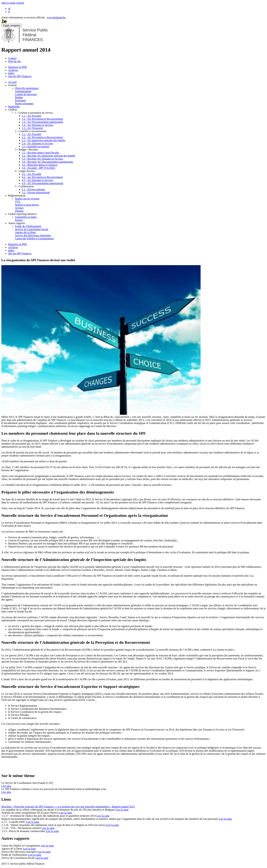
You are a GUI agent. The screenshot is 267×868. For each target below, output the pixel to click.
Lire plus (6, 786)
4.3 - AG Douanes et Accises (37, 180)
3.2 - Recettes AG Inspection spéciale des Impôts (49, 156)
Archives (13, 70)
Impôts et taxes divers (27, 205)
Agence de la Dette (25, 232)
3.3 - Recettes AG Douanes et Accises (42, 159)
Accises (19, 208)
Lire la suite (122, 810)
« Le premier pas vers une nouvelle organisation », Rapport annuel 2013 (96, 807)
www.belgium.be (56, 17)
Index (11, 73)
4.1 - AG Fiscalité (32, 174)
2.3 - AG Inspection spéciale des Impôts (44, 140)
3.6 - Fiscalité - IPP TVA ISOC (39, 168)
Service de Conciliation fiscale (32, 229)
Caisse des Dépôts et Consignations (34, 238)
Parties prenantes (24, 104)
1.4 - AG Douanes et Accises (37, 125)
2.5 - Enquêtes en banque (36, 146)
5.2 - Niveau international (36, 192)
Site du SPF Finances (20, 76)
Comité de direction (26, 94)
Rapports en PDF (18, 67)
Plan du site (15, 61)
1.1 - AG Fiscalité (32, 116)
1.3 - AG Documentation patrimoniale (42, 122)
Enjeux (19, 220)
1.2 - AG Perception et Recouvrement (42, 119)
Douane (19, 211)
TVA (18, 202)
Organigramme (23, 91)
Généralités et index (26, 217)
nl (9, 9)
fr (9, 12)
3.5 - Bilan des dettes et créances (40, 165)
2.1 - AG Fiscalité (32, 134)
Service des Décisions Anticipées (33, 235)
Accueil (12, 82)
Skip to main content (13, 3)
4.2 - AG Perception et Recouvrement (42, 177)
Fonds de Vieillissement (28, 226)
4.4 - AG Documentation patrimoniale (42, 183)
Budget (19, 97)
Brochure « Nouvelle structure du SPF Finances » (29, 807)
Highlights (14, 107)
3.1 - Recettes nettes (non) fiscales (40, 153)
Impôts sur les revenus (27, 199)
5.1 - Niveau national (33, 189)
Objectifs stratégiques (27, 88)
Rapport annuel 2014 (26, 50)
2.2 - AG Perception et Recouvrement (42, 137)
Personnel (20, 100)
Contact (12, 58)
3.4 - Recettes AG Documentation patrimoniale (47, 162)
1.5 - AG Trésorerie (32, 128)
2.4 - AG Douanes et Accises (37, 143)
